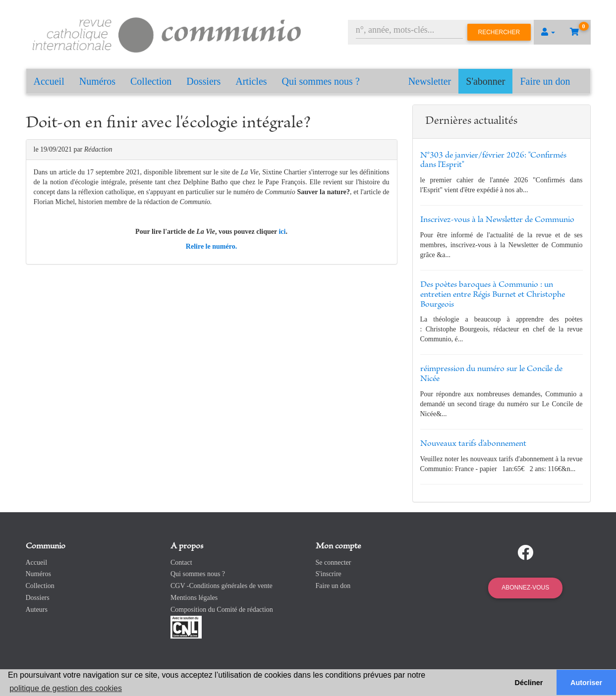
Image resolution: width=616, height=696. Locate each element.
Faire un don (545, 81)
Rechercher (499, 32)
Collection (151, 81)
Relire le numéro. (211, 246)
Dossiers (203, 81)
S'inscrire (329, 574)
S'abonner (485, 81)
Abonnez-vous (525, 588)
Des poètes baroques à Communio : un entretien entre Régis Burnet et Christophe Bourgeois (493, 295)
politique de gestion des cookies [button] (66, 688)
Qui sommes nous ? (321, 81)
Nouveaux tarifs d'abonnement (473, 444)
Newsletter (430, 81)
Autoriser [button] (586, 683)
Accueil (49, 81)
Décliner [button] (529, 683)
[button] (548, 32)
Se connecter (334, 562)
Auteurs (37, 610)
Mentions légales (194, 598)
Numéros (97, 81)
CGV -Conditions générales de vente (222, 586)
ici (282, 232)
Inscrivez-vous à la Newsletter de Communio (497, 220)
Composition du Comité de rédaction (222, 610)
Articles (251, 81)
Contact (181, 562)
